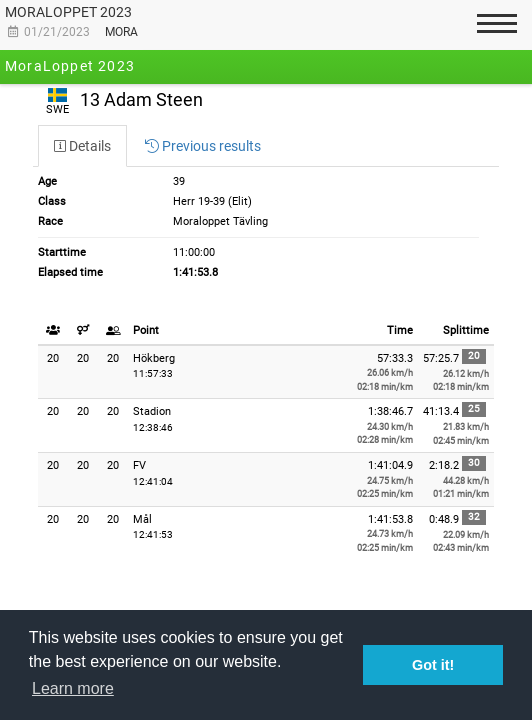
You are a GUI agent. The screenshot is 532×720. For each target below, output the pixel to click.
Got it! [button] (433, 665)
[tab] (82, 146)
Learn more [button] (73, 688)
